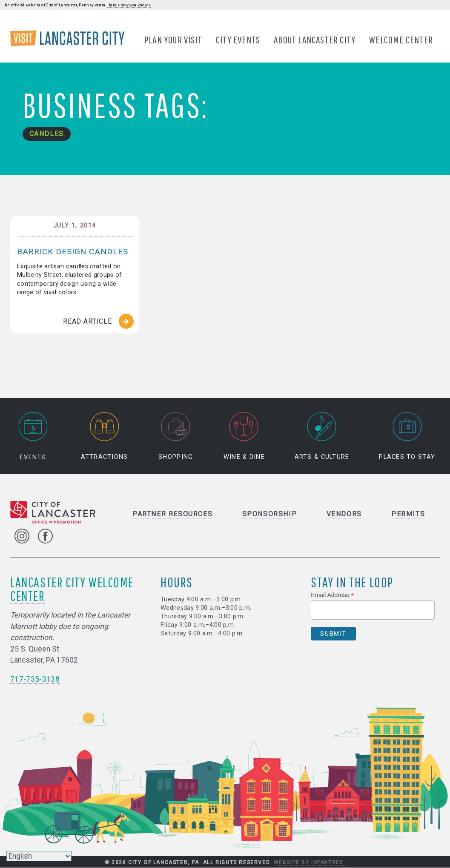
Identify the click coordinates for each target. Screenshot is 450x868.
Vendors (344, 514)
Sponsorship (270, 514)
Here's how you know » (129, 5)
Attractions (105, 437)
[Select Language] (39, 856)
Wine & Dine (244, 437)
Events (33, 437)
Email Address (332, 596)
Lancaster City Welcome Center (72, 589)
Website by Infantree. (310, 863)
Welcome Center (401, 40)
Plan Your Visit (173, 40)
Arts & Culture (322, 437)
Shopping (176, 437)
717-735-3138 (35, 680)
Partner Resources (172, 514)
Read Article (87, 321)
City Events (238, 40)
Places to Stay (407, 437)
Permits (408, 514)
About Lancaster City (315, 40)
